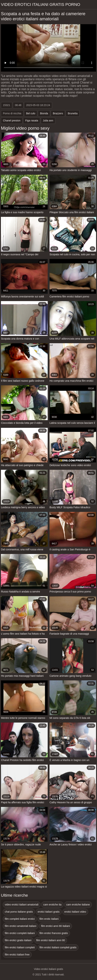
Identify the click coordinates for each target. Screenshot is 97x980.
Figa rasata (32, 121)
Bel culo (31, 113)
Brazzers (58, 113)
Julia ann (48, 121)
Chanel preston (12, 121)
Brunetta (73, 113)
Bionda (44, 113)
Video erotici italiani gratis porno (41, 4)
